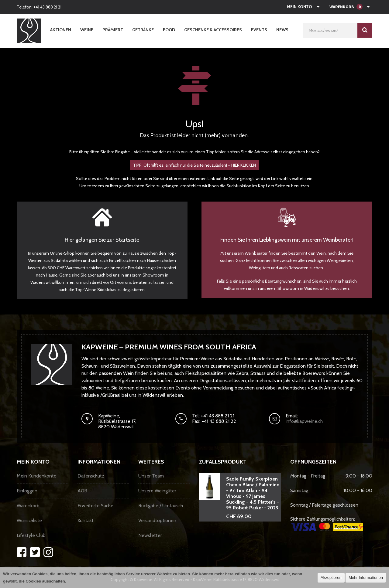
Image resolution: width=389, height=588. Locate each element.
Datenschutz (91, 476)
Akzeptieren (331, 578)
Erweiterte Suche (95, 506)
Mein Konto (299, 7)
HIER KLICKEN (244, 165)
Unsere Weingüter (157, 491)
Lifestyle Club (31, 535)
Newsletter (150, 535)
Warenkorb (28, 506)
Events (259, 30)
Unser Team (151, 476)
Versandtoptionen (157, 520)
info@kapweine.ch (304, 421)
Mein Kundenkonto (37, 476)
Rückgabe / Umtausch (161, 506)
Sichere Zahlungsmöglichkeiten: (327, 524)
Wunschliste (29, 520)
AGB (82, 491)
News (282, 30)
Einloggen (27, 491)
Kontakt (86, 520)
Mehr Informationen (366, 578)
